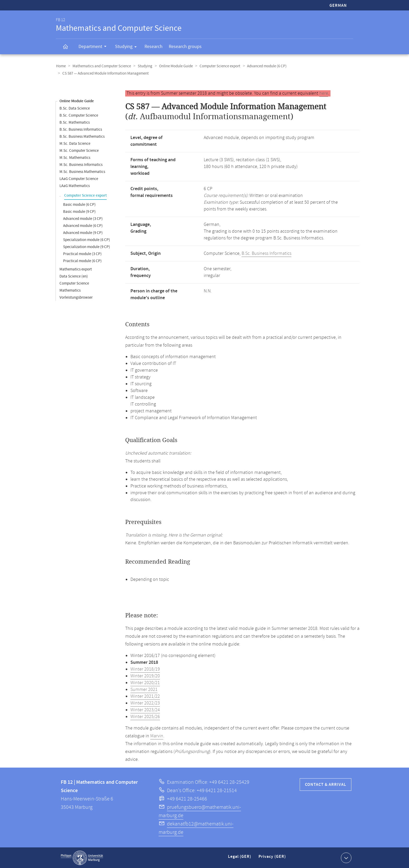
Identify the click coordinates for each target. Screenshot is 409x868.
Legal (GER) (240, 858)
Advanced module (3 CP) (83, 218)
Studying (128, 47)
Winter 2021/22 (145, 696)
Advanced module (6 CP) (264, 66)
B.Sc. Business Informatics (81, 129)
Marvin (157, 736)
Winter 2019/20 (145, 676)
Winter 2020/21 (145, 683)
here (324, 93)
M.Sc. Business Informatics (81, 164)
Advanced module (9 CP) (83, 233)
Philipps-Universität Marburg (82, 858)
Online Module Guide (174, 66)
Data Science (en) (74, 276)
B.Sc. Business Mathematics (82, 136)
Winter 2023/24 (145, 710)
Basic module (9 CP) (79, 211)
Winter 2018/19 (145, 669)
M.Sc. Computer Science (79, 150)
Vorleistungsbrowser (76, 297)
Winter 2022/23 (145, 703)
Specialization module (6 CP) (87, 240)
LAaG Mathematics (75, 186)
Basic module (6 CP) (79, 204)
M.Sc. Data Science (75, 143)
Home (61, 66)
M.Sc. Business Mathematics (82, 171)
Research (154, 47)
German (338, 6)
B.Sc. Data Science (75, 108)
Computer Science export (218, 66)
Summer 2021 (144, 689)
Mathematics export (76, 269)
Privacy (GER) (273, 858)
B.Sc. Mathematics (75, 122)
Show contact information (345, 857)
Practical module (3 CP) (82, 254)
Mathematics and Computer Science (101, 66)
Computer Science (74, 283)
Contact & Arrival (326, 784)
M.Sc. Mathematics (75, 157)
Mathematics (70, 290)
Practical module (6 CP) (82, 261)
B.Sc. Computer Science (79, 115)
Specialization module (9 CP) (87, 247)
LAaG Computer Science (79, 179)
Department (94, 47)
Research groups (185, 47)
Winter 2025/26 (145, 716)
